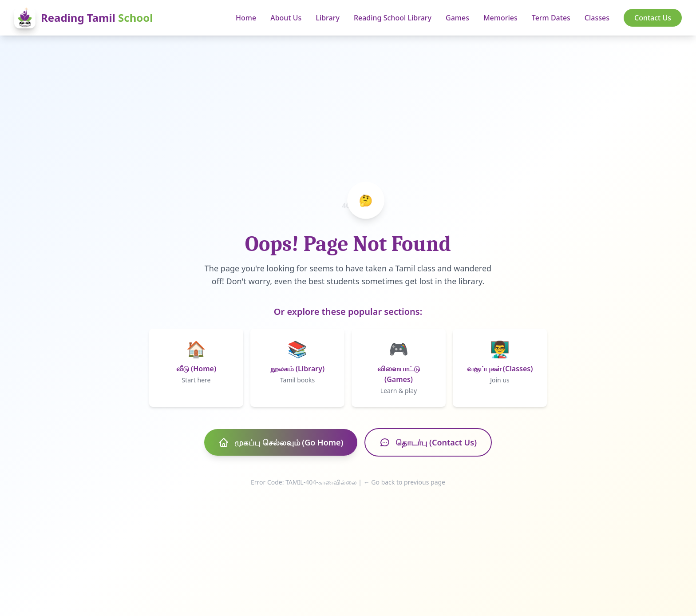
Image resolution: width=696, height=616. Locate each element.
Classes (597, 18)
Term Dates (551, 18)
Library (328, 18)
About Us (286, 18)
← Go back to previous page (404, 482)
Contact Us (653, 18)
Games (457, 18)
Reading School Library (393, 18)
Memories (500, 18)
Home (246, 18)
